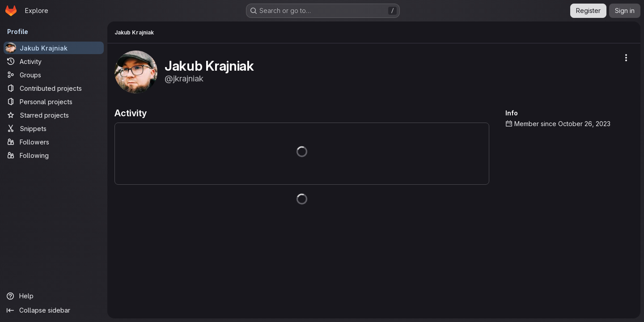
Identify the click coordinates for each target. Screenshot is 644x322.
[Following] (54, 155)
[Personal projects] (54, 102)
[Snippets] (54, 128)
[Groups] (54, 75)
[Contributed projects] (54, 88)
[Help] (54, 296)
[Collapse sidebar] (54, 310)
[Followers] (54, 142)
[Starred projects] (54, 115)
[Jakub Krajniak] (54, 48)
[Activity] (54, 61)
